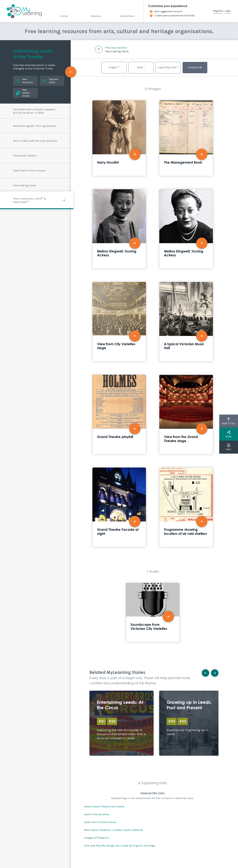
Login (228, 11)
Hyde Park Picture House (100, 822)
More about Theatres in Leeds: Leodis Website (113, 830)
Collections (127, 16)
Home (64, 16)
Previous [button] (207, 672)
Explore (96, 16)
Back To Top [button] (229, 421)
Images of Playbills (96, 838)
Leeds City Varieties (97, 814)
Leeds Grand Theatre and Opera (104, 806)
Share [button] (229, 434)
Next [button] (216, 672)
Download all (195, 67)
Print (229, 447)
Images (114, 67)
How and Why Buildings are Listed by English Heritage (120, 846)
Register (218, 11)
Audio (141, 67)
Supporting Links (168, 67)
